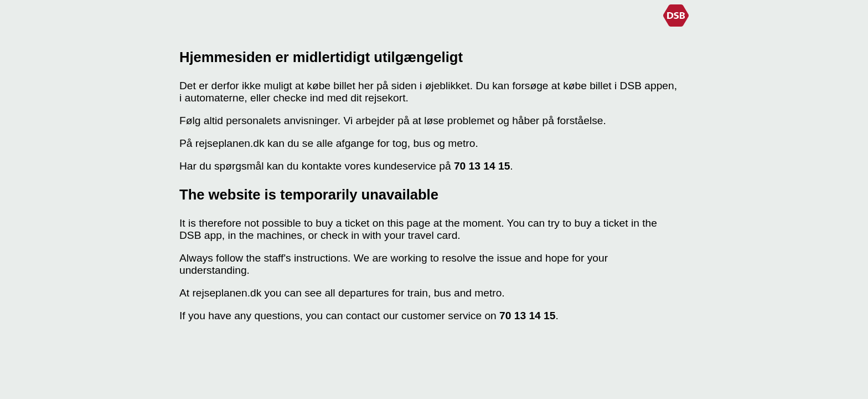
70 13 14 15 (482, 166)
